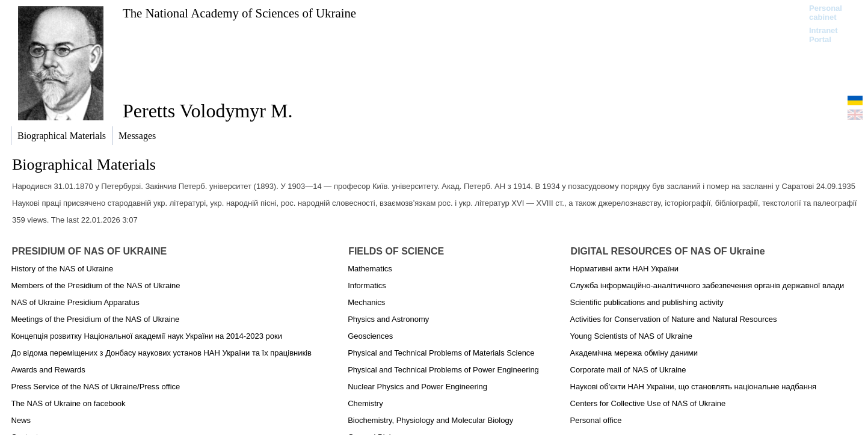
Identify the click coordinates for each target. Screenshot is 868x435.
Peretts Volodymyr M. (208, 111)
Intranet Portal (823, 35)
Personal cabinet (826, 13)
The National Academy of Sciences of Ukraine (239, 13)
